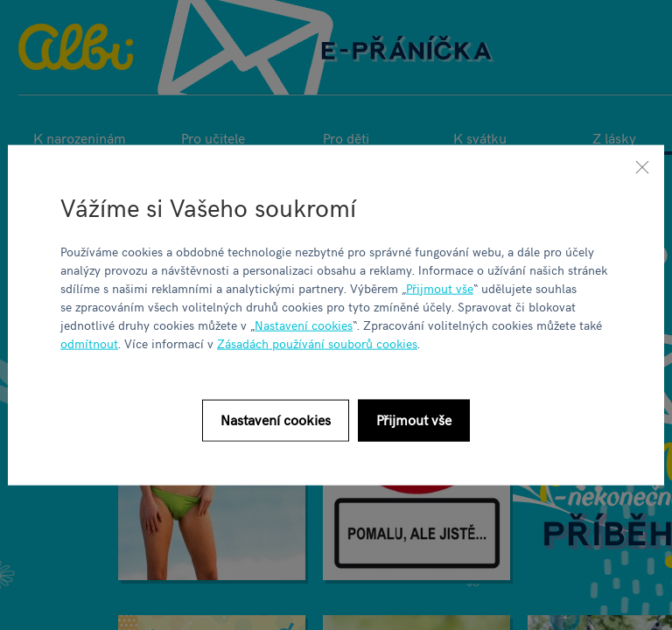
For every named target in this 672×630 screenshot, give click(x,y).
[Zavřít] (642, 167)
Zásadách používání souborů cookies (317, 343)
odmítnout (89, 343)
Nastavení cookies (304, 324)
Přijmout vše (440, 287)
